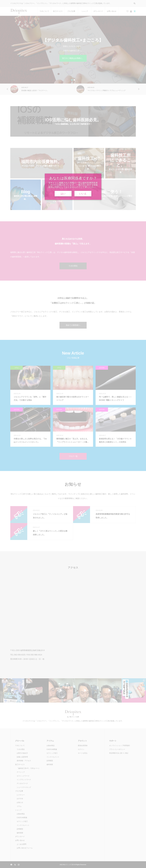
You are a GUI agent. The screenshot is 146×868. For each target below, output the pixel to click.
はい (63, 194)
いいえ (83, 194)
